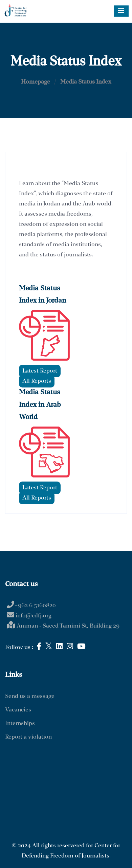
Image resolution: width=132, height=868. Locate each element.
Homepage (36, 82)
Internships (20, 724)
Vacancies (18, 710)
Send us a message (30, 696)
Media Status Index (86, 82)
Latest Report (40, 371)
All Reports (37, 381)
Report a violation (28, 737)
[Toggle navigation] (121, 11)
